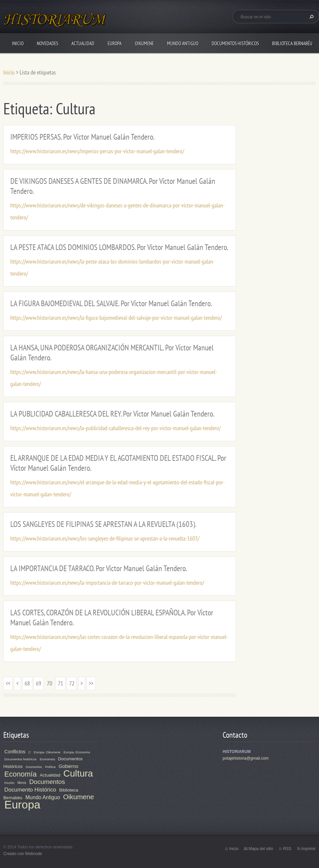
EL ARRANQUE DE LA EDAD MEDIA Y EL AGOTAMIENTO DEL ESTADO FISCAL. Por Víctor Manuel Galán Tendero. (118, 463)
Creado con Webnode (23, 854)
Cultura (78, 773)
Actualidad (83, 43)
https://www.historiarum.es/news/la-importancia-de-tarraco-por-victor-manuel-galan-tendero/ (107, 583)
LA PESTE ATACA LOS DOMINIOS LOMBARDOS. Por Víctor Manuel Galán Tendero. (119, 247)
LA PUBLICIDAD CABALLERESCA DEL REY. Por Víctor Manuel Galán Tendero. (112, 414)
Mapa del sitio (261, 849)
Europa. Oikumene (47, 752)
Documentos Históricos (235, 43)
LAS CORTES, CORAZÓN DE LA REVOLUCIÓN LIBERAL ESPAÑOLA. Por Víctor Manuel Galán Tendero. (112, 618)
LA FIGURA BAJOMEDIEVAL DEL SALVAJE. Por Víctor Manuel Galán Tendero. (111, 303)
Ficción (9, 783)
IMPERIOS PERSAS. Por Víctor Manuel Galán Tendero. (82, 137)
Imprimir (309, 849)
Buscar (311, 17)
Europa (115, 43)
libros (22, 783)
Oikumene (144, 43)
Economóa (47, 759)
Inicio (18, 43)
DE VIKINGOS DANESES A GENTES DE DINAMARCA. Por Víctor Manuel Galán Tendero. (113, 186)
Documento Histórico (30, 790)
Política (50, 767)
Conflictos (15, 752)
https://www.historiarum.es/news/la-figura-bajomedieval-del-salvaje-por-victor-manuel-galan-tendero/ (116, 318)
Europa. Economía (77, 752)
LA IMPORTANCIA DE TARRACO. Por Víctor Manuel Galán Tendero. (99, 568)
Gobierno (68, 766)
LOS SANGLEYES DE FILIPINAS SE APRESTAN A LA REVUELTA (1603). (103, 524)
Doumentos (34, 767)
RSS (287, 849)
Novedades (48, 43)
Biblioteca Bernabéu (292, 43)
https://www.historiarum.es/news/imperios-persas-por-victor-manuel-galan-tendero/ (97, 151)
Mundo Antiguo (183, 43)
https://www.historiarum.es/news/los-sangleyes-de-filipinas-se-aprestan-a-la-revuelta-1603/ (105, 538)
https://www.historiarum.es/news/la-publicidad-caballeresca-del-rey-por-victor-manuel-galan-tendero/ (115, 428)
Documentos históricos (20, 759)
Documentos (47, 782)
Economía (20, 774)
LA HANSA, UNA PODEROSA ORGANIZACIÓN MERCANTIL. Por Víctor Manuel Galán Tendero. (112, 353)
